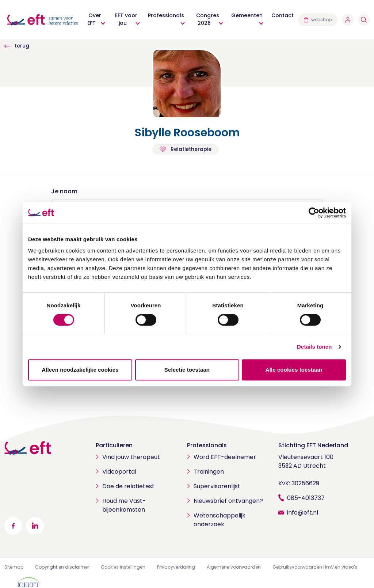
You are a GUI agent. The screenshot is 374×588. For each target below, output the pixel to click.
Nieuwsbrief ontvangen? (228, 501)
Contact (283, 15)
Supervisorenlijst (217, 486)
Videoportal (119, 472)
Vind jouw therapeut (131, 457)
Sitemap (14, 567)
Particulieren (114, 445)
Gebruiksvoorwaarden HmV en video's (315, 567)
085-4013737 (306, 498)
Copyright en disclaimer (62, 567)
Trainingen (209, 472)
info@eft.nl (303, 513)
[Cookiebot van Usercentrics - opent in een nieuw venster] (314, 213)
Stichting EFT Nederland (313, 445)
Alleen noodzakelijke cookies (80, 370)
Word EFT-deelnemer (225, 457)
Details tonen (314, 347)
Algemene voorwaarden (234, 567)
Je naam (64, 191)
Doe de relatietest (128, 486)
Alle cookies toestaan (294, 370)
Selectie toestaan (187, 370)
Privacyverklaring (176, 567)
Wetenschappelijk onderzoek (220, 520)
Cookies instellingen (123, 567)
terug (17, 46)
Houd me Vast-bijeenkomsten (124, 505)
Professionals (207, 445)
